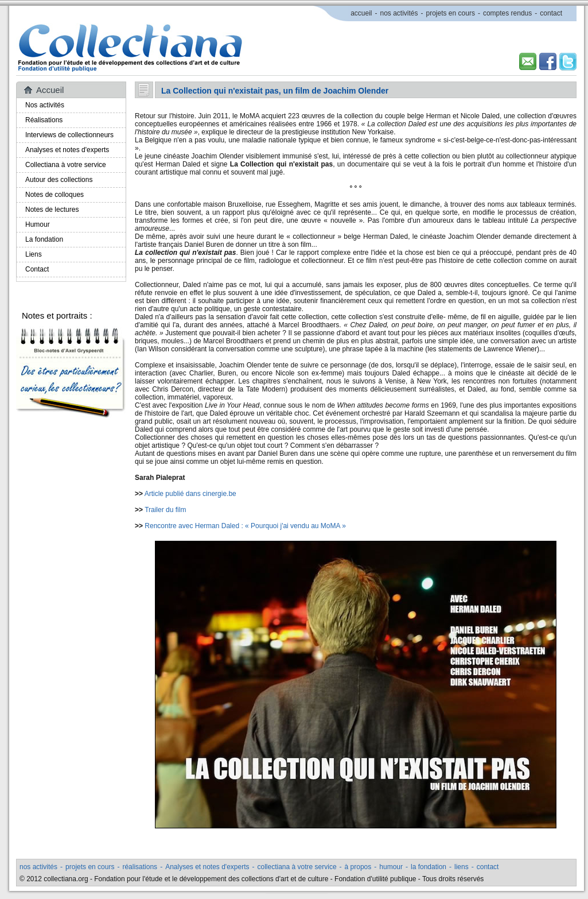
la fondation (429, 867)
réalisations (140, 867)
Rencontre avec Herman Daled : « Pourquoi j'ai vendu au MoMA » (245, 526)
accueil (361, 13)
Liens (34, 254)
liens (462, 867)
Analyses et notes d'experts (67, 150)
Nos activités (45, 105)
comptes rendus (507, 13)
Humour (38, 224)
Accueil (50, 90)
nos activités (399, 13)
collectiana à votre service (297, 867)
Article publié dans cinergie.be (190, 494)
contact (551, 13)
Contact (37, 269)
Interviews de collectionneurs (69, 135)
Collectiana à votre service (66, 165)
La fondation (44, 239)
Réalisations (44, 120)
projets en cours (451, 13)
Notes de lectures (52, 210)
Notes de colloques (54, 195)
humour (391, 867)
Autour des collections (59, 180)
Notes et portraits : (57, 315)
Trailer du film (165, 510)
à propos (358, 867)
